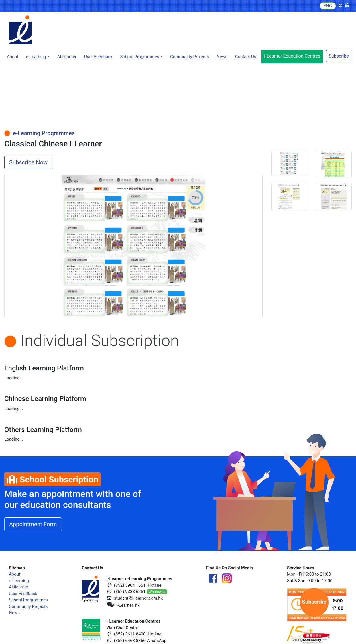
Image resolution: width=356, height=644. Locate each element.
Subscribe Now (28, 162)
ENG (328, 6)
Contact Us (246, 57)
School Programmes (28, 600)
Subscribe (339, 56)
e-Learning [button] (36, 57)
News (222, 57)
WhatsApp (157, 592)
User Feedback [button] (98, 57)
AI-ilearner (67, 57)
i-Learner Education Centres (292, 56)
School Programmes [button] (140, 57)
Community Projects (190, 57)
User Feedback (23, 594)
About (13, 57)
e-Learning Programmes (40, 133)
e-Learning (19, 581)
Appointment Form (33, 524)
